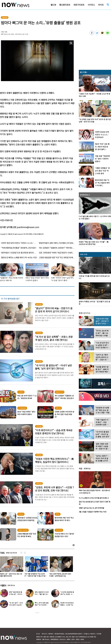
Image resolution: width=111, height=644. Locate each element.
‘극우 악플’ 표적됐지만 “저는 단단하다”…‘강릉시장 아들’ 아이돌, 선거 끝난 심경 (60, 576)
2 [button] (37, 613)
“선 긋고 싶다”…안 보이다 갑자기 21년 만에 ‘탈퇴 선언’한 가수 (16, 605)
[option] (36, 567)
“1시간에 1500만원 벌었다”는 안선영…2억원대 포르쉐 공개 (67, 594)
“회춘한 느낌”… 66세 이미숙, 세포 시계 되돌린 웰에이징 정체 (36, 575)
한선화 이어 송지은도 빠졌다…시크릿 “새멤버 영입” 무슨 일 (67, 605)
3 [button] (39, 613)
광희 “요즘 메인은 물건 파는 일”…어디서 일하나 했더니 (16, 594)
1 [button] (36, 613)
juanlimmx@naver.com (28, 227)
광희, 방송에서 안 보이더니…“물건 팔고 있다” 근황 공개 (42, 594)
